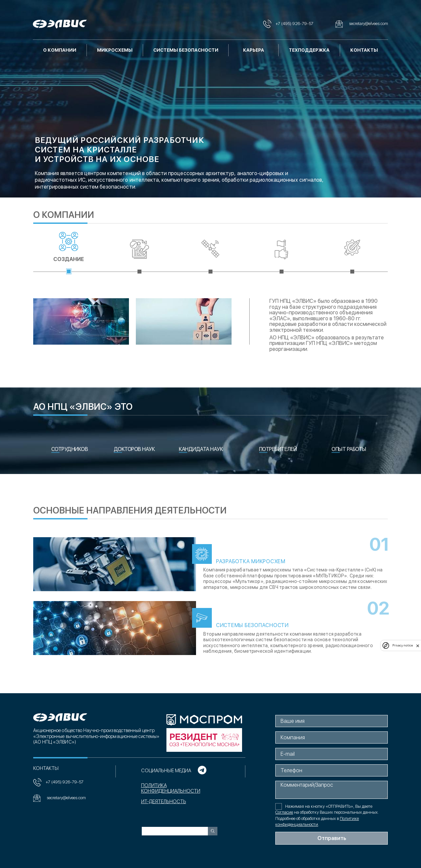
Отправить (332, 838)
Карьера (254, 50)
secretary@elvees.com (59, 798)
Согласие (285, 812)
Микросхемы (115, 50)
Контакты (364, 50)
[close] (418, 645)
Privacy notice (403, 645)
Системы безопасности (186, 50)
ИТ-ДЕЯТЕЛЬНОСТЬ (163, 802)
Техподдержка (309, 50)
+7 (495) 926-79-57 (58, 782)
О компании (60, 50)
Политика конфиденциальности (170, 788)
